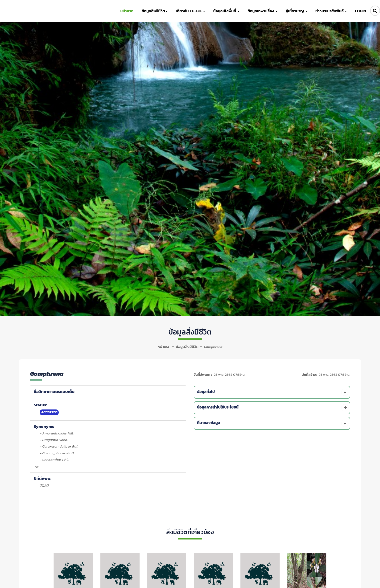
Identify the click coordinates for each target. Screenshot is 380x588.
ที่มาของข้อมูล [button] (273, 423)
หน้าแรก (164, 346)
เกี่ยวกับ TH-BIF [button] (190, 11)
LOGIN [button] (360, 11)
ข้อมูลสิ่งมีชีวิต (187, 346)
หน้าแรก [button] (127, 11)
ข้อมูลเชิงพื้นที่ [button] (226, 11)
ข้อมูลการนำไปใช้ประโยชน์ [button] (273, 408)
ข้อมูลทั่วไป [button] (273, 392)
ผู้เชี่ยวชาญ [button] (297, 11)
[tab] (273, 392)
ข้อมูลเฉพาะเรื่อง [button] (263, 11)
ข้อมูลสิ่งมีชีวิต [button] (155, 11)
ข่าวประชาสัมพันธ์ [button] (331, 11)
